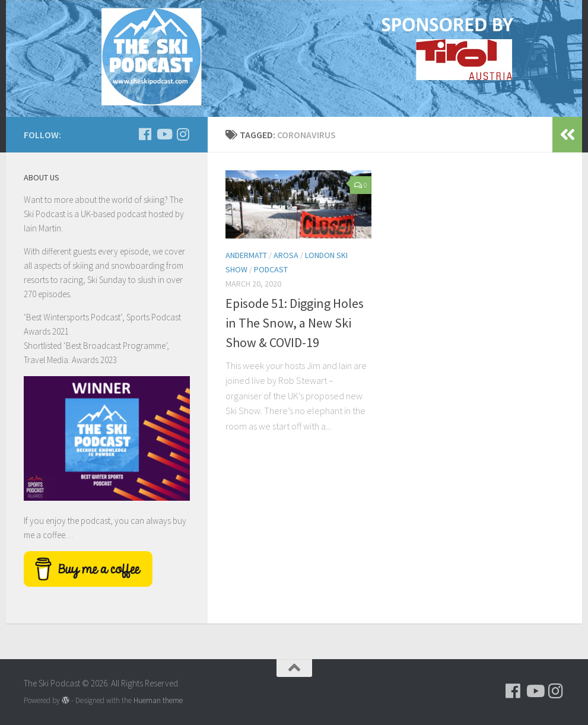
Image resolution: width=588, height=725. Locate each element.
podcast (271, 269)
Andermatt (246, 255)
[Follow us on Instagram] (183, 134)
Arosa (286, 255)
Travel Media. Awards (61, 360)
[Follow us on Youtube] (164, 134)
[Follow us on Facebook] (145, 134)
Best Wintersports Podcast (73, 317)
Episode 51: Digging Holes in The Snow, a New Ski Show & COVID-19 (295, 323)
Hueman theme (158, 700)
